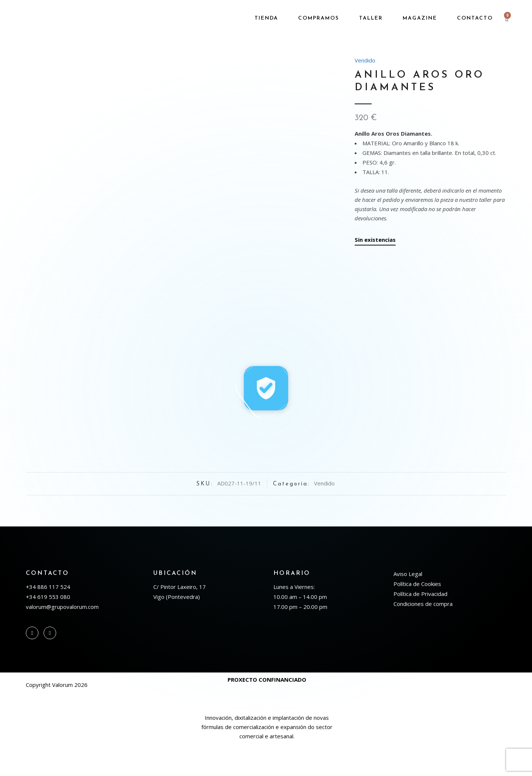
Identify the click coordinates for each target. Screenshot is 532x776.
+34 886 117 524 (48, 619)
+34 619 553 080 (48, 628)
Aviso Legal (408, 606)
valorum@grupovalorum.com (62, 638)
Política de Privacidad (420, 626)
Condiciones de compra (423, 636)
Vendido (365, 60)
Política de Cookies (417, 616)
